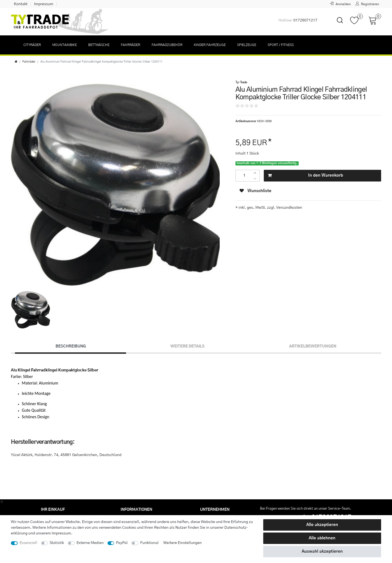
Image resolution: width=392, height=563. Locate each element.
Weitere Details (187, 346)
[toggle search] (336, 25)
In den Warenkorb (306, 176)
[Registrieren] (367, 4)
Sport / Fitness (281, 45)
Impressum (44, 4)
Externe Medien (90, 543)
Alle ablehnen (322, 538)
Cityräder (32, 45)
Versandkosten (289, 208)
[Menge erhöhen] (256, 173)
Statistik (57, 543)
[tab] (71, 347)
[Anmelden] (340, 4)
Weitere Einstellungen (183, 543)
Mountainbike (65, 45)
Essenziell (28, 543)
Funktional (149, 543)
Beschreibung (71, 346)
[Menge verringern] (256, 179)
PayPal (122, 543)
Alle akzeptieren (322, 525)
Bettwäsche (99, 45)
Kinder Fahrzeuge (210, 45)
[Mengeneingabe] (244, 176)
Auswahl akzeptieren (322, 551)
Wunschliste (255, 191)
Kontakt (21, 4)
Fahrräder (131, 45)
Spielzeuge (247, 45)
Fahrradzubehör (167, 45)
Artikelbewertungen (313, 346)
